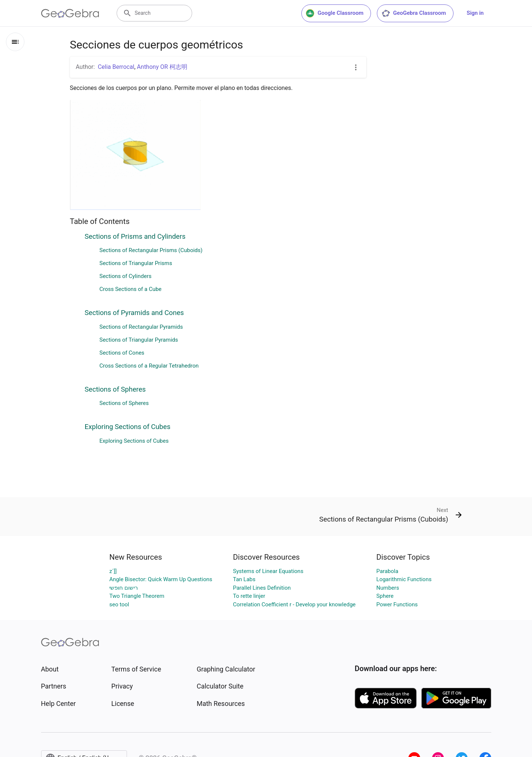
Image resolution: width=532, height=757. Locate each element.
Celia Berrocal (116, 67)
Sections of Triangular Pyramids (139, 340)
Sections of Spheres (115, 389)
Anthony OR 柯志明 (162, 67)
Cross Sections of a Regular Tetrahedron (149, 366)
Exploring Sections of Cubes (128, 427)
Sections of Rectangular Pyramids (141, 327)
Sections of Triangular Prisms (136, 263)
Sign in (475, 13)
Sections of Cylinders (126, 276)
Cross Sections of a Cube (131, 289)
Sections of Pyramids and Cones (134, 313)
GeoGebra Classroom (414, 13)
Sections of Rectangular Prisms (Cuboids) (151, 250)
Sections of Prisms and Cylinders (135, 237)
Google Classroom (335, 13)
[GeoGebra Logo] (70, 13)
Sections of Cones (122, 353)
